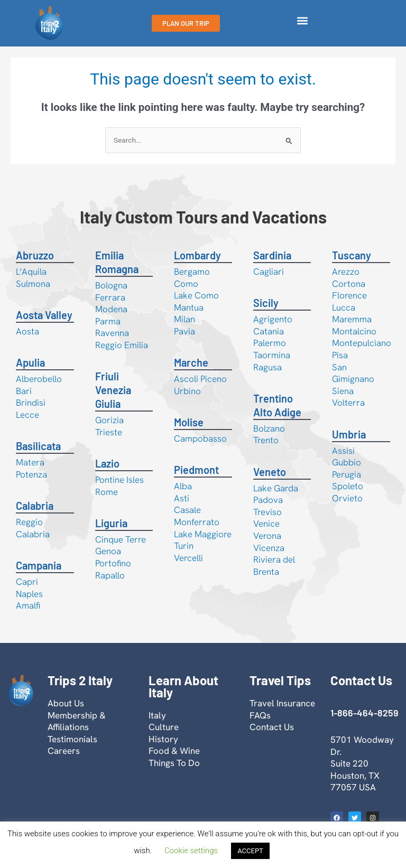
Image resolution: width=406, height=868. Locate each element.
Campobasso (200, 438)
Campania (39, 565)
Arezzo (346, 272)
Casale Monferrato (197, 516)
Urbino (187, 391)
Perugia (347, 474)
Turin (184, 546)
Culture (164, 727)
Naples (29, 594)
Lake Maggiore (203, 534)
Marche (191, 362)
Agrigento (273, 319)
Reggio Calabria (33, 528)
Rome (107, 492)
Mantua (189, 307)
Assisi (343, 451)
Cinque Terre (121, 539)
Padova (268, 500)
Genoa (108, 551)
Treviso (267, 512)
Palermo (270, 343)
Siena (343, 391)
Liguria (111, 523)
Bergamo (192, 272)
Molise (189, 422)
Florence (349, 295)
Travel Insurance (282, 703)
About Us (66, 703)
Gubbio (347, 462)
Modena (111, 309)
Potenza (31, 474)
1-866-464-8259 (364, 713)
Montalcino (354, 331)
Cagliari (269, 272)
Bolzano (269, 428)
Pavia (184, 331)
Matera (30, 462)
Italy (157, 715)
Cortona (349, 284)
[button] (302, 21)
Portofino (113, 563)
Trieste (109, 432)
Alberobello (39, 379)
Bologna (111, 285)
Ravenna (112, 333)
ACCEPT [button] (250, 851)
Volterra (348, 403)
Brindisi (31, 403)
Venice (266, 524)
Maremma (352, 319)
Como (186, 284)
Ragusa (267, 367)
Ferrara (110, 297)
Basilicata (38, 446)
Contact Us (272, 727)
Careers (64, 751)
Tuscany (352, 255)
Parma (108, 321)
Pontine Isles (119, 480)
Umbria (349, 434)
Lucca (344, 307)
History (163, 739)
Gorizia (109, 420)
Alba (183, 486)
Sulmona (33, 284)
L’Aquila (31, 272)
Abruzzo (35, 255)
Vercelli (188, 558)
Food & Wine (174, 751)
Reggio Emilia (122, 345)
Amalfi (28, 605)
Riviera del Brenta (274, 566)
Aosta (27, 331)
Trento (266, 440)
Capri (27, 582)
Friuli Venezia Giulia (113, 390)
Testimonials (72, 739)
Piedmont (196, 470)
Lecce (27, 415)
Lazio (107, 463)
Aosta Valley (44, 315)
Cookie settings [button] (191, 851)
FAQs (260, 715)
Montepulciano (362, 343)
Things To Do (174, 763)
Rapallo (110, 575)
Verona (267, 536)
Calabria (35, 506)
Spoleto (348, 486)
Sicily (266, 303)
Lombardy (197, 255)
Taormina (272, 355)
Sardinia (272, 255)
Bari (24, 391)
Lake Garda (276, 488)
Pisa (340, 355)
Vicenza (269, 548)
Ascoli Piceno (200, 379)
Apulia (30, 362)
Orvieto (347, 498)
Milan (184, 319)
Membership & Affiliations (77, 721)
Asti (182, 498)
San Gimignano (353, 373)
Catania (269, 331)
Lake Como (196, 295)
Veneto (270, 472)
